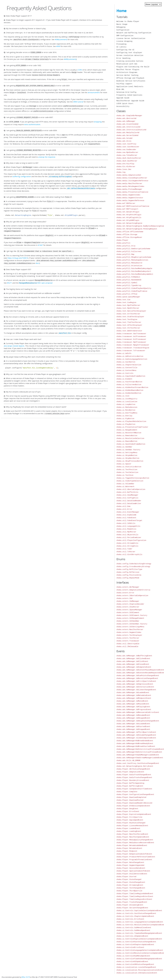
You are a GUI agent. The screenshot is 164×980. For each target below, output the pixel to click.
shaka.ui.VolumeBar (125, 484)
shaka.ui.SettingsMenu (127, 453)
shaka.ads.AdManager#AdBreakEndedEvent (135, 741)
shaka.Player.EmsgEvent (127, 809)
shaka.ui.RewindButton (127, 441)
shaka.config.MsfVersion (128, 572)
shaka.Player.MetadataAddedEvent (132, 845)
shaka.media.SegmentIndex (128, 195)
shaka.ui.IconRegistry (127, 399)
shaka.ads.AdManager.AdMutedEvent (132, 701)
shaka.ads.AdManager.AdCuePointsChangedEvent (138, 676)
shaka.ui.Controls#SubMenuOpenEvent (133, 956)
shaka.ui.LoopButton (126, 404)
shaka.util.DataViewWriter (129, 504)
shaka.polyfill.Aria (126, 246)
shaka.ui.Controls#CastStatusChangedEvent (136, 942)
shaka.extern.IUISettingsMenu (130, 627)
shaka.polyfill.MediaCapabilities (132, 260)
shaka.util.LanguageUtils (128, 526)
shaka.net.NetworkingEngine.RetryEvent (135, 766)
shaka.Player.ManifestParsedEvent (132, 834)
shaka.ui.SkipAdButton (127, 455)
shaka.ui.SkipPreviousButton (130, 461)
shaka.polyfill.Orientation (129, 266)
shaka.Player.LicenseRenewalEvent (132, 826)
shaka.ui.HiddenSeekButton (129, 393)
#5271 (10, 275)
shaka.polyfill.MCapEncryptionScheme (134, 257)
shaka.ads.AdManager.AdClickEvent (132, 661)
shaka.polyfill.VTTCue (127, 294)
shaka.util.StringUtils (127, 546)
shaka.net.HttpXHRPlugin (128, 220)
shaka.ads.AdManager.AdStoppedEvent (133, 729)
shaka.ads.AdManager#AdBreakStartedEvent (136, 746)
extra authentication (32, 121)
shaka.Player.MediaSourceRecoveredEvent (135, 843)
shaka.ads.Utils (124, 141)
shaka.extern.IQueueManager (129, 610)
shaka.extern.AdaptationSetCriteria (133, 590)
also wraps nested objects (14, 337)
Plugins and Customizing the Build (133, 67)
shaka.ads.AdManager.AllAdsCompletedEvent (136, 738)
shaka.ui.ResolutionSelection (130, 438)
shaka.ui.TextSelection (127, 472)
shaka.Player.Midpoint (127, 851)
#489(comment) (70, 58)
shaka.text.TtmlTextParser (129, 322)
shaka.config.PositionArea (129, 575)
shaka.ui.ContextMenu (126, 370)
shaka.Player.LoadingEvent (129, 831)
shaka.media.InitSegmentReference (132, 181)
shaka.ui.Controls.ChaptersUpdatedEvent (135, 916)
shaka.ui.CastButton (126, 362)
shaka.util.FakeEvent (126, 518)
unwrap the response (47, 153)
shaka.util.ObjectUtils (127, 535)
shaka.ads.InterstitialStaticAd (131, 130)
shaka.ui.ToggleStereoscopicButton (133, 478)
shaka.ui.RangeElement (127, 430)
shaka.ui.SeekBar (124, 447)
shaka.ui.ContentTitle (127, 368)
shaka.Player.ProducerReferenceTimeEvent (136, 857)
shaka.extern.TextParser (128, 638)
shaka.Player (122, 240)
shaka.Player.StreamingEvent (130, 885)
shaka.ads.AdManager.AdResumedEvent (133, 715)
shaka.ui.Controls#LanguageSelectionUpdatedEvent (140, 950)
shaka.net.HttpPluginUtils (129, 218)
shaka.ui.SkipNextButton (128, 458)
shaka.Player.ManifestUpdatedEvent (133, 837)
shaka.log (121, 172)
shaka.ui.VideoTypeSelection (130, 481)
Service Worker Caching (127, 75)
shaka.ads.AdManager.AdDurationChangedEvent (137, 678)
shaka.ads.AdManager (126, 121)
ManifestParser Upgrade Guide (130, 101)
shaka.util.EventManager (128, 512)
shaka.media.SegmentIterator (130, 198)
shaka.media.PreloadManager (129, 189)
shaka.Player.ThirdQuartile (129, 891)
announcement (94, 90)
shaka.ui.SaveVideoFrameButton (131, 444)
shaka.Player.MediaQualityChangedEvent (135, 840)
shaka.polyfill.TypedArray (129, 285)
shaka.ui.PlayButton (126, 424)
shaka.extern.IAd (124, 598)
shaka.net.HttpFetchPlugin (129, 215)
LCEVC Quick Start (125, 104)
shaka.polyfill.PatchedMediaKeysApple (134, 268)
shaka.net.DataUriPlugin (128, 212)
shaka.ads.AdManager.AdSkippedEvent (133, 718)
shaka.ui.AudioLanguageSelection (132, 359)
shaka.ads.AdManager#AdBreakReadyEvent (135, 743)
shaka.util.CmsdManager (127, 495)
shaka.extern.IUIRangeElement (130, 618)
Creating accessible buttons (130, 61)
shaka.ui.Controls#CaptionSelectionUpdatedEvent (139, 939)
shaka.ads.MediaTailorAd (128, 133)
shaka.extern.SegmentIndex (129, 632)
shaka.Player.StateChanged (129, 879)
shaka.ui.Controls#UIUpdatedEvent (132, 962)
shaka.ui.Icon (123, 396)
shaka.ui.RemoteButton (127, 436)
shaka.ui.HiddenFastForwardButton (132, 387)
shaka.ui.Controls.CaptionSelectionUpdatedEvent (139, 911)
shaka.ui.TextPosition (127, 470)
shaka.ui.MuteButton (126, 410)
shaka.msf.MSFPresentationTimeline (133, 206)
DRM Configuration (125, 36)
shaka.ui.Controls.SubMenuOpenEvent (133, 930)
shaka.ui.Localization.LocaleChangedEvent (136, 967)
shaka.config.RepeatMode (128, 578)
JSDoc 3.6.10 (26, 977)
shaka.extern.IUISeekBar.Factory (132, 624)
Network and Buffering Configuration (134, 33)
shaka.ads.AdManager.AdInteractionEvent (135, 687)
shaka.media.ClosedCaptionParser (132, 178)
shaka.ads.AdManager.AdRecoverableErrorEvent (138, 712)
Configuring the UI (125, 50)
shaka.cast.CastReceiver (128, 147)
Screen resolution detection (130, 55)
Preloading (121, 44)
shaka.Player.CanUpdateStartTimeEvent (134, 789)
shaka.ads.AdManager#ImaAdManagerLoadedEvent (138, 755)
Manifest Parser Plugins (128, 70)
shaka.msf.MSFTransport (127, 209)
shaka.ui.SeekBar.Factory (128, 450)
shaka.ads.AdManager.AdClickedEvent (133, 659)
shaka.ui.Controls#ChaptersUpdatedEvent (135, 945)
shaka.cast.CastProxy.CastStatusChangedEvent (138, 763)
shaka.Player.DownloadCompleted (131, 797)
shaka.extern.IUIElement (128, 613)
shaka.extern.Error (125, 593)
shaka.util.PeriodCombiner (129, 537)
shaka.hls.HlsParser (126, 167)
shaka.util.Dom (123, 506)
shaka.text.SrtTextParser (128, 314)
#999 (58, 46)
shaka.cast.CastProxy (126, 144)
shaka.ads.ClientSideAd (127, 124)
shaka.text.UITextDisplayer (129, 325)
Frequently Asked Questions (129, 95)
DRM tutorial (78, 99)
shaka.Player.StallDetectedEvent (132, 874)
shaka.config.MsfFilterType (129, 569)
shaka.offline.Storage (127, 234)
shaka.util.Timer (124, 549)
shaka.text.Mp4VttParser (128, 308)
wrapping (98, 119)
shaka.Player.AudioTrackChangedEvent (134, 775)
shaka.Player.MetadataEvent (129, 848)
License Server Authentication (131, 38)
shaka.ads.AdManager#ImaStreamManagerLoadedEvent (140, 758)
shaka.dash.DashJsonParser (129, 158)
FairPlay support (124, 84)
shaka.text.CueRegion (126, 302)
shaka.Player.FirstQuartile (129, 817)
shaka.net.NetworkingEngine (129, 223)
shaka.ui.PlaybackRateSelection (131, 421)
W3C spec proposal (36, 275)
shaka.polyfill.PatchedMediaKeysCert (134, 271)
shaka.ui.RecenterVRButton (129, 433)
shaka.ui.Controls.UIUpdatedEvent (132, 936)
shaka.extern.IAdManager (128, 601)
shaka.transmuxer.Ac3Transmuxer (131, 336)
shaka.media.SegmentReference (130, 201)
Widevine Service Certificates (131, 81)
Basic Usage (122, 24)
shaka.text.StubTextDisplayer (130, 317)
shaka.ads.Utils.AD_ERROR (128, 760)
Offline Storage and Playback (130, 78)
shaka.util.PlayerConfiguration (131, 540)
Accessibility (123, 106)
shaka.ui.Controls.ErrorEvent (130, 919)
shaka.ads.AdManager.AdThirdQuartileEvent (136, 732)
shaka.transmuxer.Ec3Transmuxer (131, 339)
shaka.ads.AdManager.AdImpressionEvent (135, 684)
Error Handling (123, 58)
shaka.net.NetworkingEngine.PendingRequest (137, 229)
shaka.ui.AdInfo (124, 353)
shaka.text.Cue (123, 300)
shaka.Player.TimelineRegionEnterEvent (135, 896)
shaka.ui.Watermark (125, 487)
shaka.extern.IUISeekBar (128, 621)
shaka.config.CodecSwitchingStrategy (134, 564)
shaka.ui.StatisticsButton (129, 467)
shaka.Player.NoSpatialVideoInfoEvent (134, 854)
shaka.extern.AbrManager (128, 587)
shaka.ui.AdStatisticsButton (130, 356)
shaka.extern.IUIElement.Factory (132, 615)
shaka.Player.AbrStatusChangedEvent (133, 769)
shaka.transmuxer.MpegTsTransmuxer (133, 345)
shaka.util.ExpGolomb (126, 515)
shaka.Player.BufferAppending (130, 783)
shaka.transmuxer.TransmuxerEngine (133, 348)
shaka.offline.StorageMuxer (129, 237)
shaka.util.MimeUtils (126, 529)
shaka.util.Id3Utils (126, 523)
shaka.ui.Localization (127, 402)
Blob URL (120, 89)
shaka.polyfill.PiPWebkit (128, 277)
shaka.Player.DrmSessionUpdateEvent (133, 806)
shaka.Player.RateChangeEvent (130, 862)
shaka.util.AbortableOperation (131, 489)
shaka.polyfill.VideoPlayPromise (132, 291)
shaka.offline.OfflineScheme (130, 232)
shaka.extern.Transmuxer (128, 641)
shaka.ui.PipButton (125, 419)
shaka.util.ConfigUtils (127, 498)
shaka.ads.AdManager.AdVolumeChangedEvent (136, 735)
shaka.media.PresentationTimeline (132, 192)
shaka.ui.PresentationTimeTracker (132, 427)
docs (38, 256)
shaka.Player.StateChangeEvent (131, 882)
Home (121, 11)
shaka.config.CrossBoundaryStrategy (133, 567)
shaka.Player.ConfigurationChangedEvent (135, 794)
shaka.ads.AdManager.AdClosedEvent (133, 664)
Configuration (123, 30)
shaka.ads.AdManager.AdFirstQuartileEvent (136, 681)
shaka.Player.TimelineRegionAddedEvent (135, 894)
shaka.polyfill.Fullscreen (129, 251)
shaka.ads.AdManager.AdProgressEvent (134, 710)
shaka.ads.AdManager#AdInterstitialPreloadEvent (139, 752)
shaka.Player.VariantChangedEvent (132, 908)
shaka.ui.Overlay (124, 416)
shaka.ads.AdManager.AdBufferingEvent (134, 656)
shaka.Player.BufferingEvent (130, 786)
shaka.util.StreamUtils (127, 543)
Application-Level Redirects (130, 87)
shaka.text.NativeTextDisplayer (131, 311)
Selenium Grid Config (126, 92)
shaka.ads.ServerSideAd (127, 135)
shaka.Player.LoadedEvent (128, 828)
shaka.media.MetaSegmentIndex (130, 186)
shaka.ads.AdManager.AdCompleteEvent (134, 667)
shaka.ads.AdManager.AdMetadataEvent (134, 695)
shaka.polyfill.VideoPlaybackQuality (134, 288)
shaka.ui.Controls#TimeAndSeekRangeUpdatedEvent (139, 959)
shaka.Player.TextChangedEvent (131, 888)
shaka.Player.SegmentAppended (130, 865)
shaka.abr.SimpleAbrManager (129, 116)
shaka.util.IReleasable (127, 647)
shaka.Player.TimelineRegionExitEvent (134, 899)
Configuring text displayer (129, 53)
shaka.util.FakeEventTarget (129, 520)
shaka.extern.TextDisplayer (129, 635)
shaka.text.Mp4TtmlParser (128, 305)
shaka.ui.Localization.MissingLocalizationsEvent (140, 970)
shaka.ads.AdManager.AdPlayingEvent (133, 707)
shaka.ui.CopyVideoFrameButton (131, 376)
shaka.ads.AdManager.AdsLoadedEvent (133, 724)
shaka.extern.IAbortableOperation (132, 596)
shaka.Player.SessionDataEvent (131, 868)
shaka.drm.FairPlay (125, 164)
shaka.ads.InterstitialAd (128, 127)
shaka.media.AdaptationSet (129, 175)
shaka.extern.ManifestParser (130, 630)
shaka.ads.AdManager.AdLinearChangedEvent (136, 690)
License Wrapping (124, 41)
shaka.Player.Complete (127, 792)
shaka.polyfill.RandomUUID (129, 280)
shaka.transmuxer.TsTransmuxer (131, 351)
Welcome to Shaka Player (128, 21)
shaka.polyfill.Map (125, 254)
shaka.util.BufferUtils (127, 492)
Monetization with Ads (127, 64)
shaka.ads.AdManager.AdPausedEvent (133, 704)
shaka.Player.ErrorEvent (128, 811)
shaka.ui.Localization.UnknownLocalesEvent (137, 973)
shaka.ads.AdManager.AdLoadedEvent (133, 693)
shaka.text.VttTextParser (128, 328)
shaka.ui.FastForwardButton (129, 382)
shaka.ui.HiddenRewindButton (130, 390)
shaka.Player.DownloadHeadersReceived (134, 803)
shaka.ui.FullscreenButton (129, 385)
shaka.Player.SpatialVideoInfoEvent (133, 871)
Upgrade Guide (123, 98)
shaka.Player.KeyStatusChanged (131, 823)
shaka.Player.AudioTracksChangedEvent (134, 777)
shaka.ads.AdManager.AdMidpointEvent (134, 698)
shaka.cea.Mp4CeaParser (127, 152)
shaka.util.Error (124, 509)
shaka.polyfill (123, 243)
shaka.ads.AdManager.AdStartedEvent (133, 727)
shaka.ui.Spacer (124, 464)
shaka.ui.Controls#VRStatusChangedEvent (135, 964)
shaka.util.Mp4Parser (126, 532)
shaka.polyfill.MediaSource (129, 263)
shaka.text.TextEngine (127, 319)
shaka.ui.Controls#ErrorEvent (130, 947)
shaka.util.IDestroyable (128, 644)
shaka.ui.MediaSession (127, 407)
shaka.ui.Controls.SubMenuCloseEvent (134, 928)
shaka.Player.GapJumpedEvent (130, 820)
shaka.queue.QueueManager (128, 297)
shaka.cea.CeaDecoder (126, 150)
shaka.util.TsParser (126, 552)
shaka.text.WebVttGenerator (129, 331)
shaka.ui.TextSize (125, 475)
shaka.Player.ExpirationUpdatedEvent (134, 814)
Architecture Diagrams (127, 72)
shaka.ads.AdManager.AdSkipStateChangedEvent (138, 721)
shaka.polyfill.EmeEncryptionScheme (133, 249)
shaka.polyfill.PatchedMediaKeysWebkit (135, 274)
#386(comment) (61, 39)
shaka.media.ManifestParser (129, 184)
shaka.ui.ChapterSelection (129, 365)
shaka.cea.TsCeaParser (127, 155)
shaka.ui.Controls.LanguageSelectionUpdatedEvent (140, 922)
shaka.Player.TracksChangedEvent (132, 902)
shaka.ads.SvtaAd (124, 138)
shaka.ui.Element (124, 379)
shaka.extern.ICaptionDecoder (130, 604)
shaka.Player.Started (126, 877)
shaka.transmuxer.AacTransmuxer (131, 334)
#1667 (40, 239)
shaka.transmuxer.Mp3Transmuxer (131, 342)
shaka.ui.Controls (125, 373)
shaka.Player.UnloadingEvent (130, 905)
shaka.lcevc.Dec (124, 169)
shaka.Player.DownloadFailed (130, 800)
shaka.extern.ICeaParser (128, 607)
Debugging (121, 27)
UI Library (121, 47)
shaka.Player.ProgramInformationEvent (134, 860)
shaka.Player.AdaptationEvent (130, 772)
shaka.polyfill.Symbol (127, 283)
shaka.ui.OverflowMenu (127, 413)
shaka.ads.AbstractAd (126, 118)
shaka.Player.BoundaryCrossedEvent (133, 780)
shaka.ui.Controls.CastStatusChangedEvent (136, 913)
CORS (80, 69)
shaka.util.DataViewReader (129, 501)
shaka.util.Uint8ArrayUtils (129, 554)
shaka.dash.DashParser (127, 161)
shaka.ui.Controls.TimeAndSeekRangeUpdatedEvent (139, 933)
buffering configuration (22, 172)
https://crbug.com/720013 (18, 251)
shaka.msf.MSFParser (126, 203)
